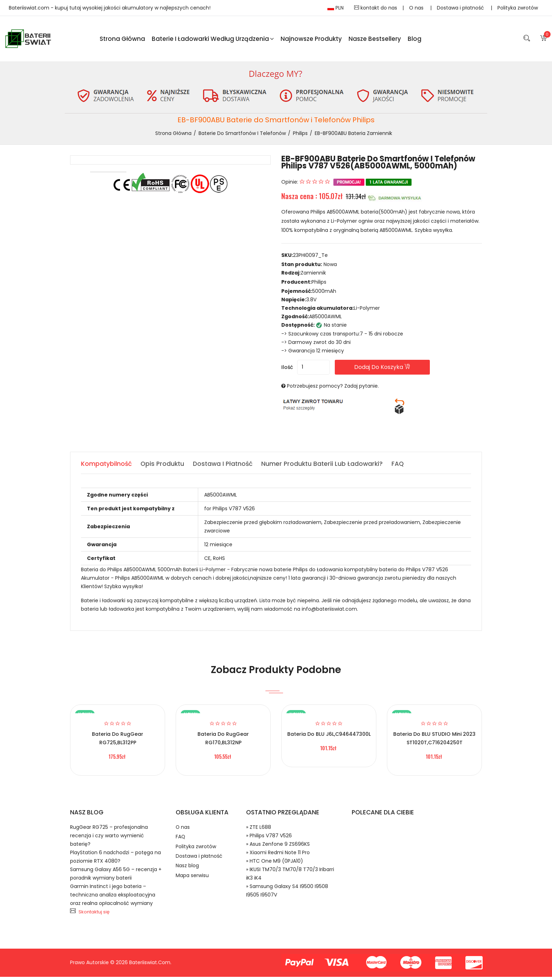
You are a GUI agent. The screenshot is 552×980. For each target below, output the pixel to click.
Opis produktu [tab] (164, 467)
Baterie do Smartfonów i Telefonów (242, 136)
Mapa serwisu (193, 887)
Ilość (287, 370)
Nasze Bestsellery (375, 40)
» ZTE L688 (259, 830)
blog (415, 40)
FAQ (181, 842)
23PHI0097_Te (310, 259)
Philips (300, 136)
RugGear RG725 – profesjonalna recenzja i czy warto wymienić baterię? (109, 839)
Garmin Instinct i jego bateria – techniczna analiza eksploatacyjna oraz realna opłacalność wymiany (113, 898)
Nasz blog (189, 876)
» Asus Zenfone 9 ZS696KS (278, 847)
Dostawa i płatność (461, 8)
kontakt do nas (376, 8)
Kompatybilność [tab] (107, 467)
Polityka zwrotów (518, 8)
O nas (417, 8)
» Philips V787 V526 (269, 839)
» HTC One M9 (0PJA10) (275, 864)
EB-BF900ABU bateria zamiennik (353, 136)
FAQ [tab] (405, 467)
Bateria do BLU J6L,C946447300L (329, 737)
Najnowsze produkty (311, 40)
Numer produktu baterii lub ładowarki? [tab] (328, 467)
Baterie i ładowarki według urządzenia (213, 40)
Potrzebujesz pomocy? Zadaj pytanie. (333, 389)
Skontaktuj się (94, 915)
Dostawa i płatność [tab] (226, 467)
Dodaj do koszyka (399, 370)
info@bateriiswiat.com (329, 612)
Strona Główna (122, 40)
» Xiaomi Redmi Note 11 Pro (278, 856)
